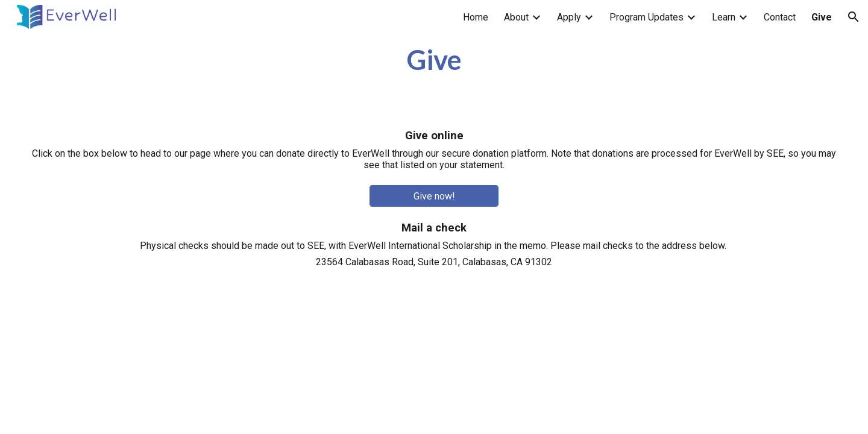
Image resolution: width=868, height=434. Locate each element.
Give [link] (822, 17)
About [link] (516, 17)
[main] (434, 60)
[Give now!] (434, 196)
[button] (854, 17)
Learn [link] (724, 17)
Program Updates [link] (646, 17)
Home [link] (476, 17)
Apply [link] (569, 17)
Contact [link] (780, 17)
